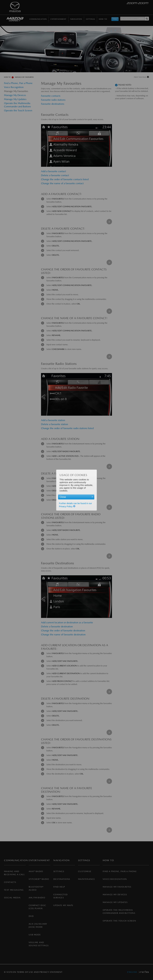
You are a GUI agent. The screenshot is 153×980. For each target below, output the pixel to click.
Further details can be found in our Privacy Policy (75, 505)
